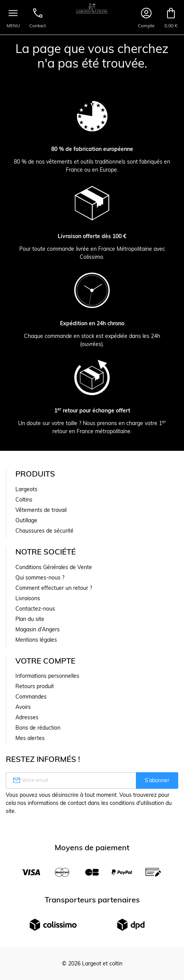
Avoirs (23, 707)
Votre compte (45, 661)
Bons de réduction (38, 728)
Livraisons (28, 598)
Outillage (26, 520)
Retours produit (35, 686)
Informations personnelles (47, 676)
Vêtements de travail (41, 510)
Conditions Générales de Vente (54, 567)
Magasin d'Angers (38, 629)
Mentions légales (36, 640)
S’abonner (157, 780)
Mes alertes (30, 738)
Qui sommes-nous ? (40, 578)
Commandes (31, 697)
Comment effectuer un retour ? (54, 588)
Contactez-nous (35, 609)
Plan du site (30, 619)
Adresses (27, 717)
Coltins (24, 500)
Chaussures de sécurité (44, 531)
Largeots (26, 489)
